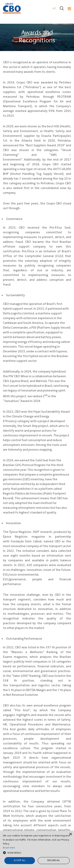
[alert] (37, 849)
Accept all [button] (20, 860)
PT (54, 9)
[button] (37, 852)
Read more (9, 848)
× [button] (71, 834)
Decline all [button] (54, 860)
